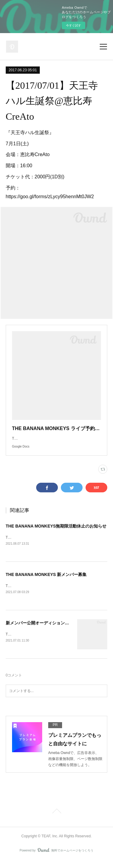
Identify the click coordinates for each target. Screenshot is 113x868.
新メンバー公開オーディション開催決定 (44, 630)
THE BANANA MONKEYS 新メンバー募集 (46, 581)
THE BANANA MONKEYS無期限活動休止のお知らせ (56, 532)
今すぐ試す (74, 25)
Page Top (56, 819)
